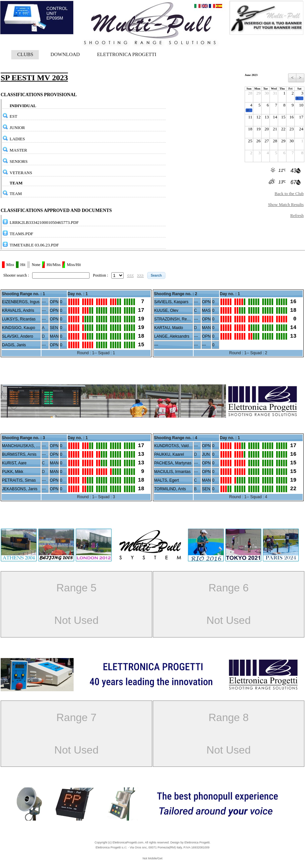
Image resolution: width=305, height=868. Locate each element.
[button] (156, 275)
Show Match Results (286, 204)
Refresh (297, 215)
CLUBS (25, 54)
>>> (140, 275)
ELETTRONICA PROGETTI (127, 54)
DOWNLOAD (65, 54)
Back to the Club (289, 194)
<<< (130, 275)
